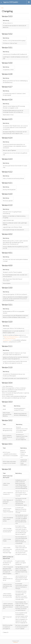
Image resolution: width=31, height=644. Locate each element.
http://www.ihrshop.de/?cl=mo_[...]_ (11, 337)
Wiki (2, 8)
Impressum (15, 642)
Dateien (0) (6, 632)
